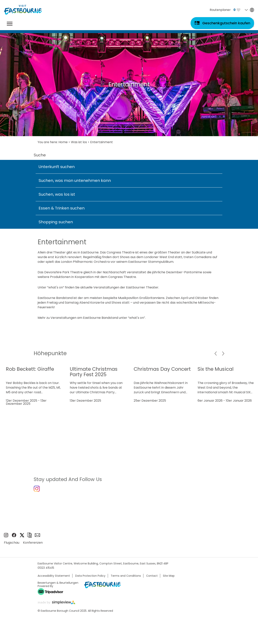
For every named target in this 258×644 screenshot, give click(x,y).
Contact (152, 578)
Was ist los (79, 142)
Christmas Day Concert (162, 369)
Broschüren (29, 537)
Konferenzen (33, 545)
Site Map (169, 578)
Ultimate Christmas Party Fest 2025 (94, 372)
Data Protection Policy (90, 578)
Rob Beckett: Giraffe (30, 369)
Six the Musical (216, 369)
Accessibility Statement (54, 578)
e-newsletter (37, 537)
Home (63, 142)
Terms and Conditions (126, 578)
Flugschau (12, 545)
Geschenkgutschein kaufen (226, 23)
